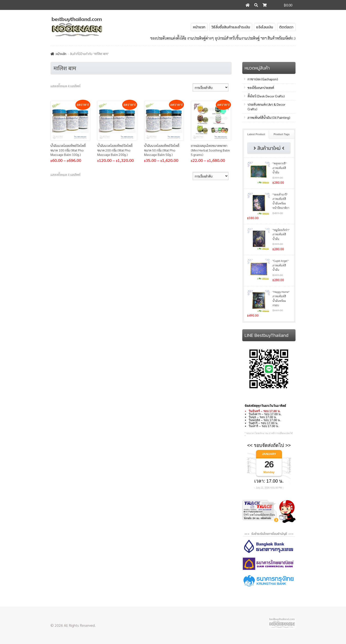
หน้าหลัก (61, 54)
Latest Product (256, 134)
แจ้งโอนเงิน (265, 27)
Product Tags (282, 134)
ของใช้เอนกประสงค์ (261, 87)
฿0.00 (288, 5)
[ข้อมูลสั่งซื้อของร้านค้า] (211, 87)
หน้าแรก (199, 27)
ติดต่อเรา (286, 27)
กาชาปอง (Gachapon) (263, 79)
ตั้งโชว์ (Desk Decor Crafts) (266, 96)
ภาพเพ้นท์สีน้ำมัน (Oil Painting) (269, 117)
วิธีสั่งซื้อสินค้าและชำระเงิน (231, 27)
